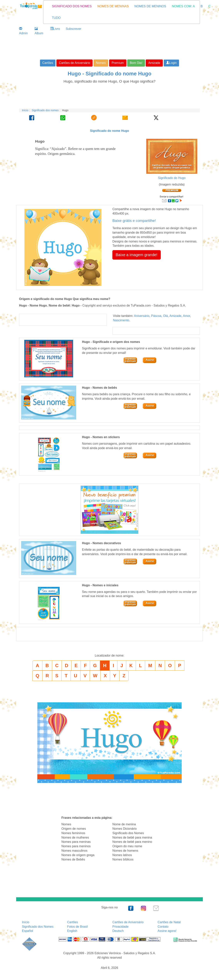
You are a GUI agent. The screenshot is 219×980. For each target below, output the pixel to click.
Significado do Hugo (172, 178)
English (72, 931)
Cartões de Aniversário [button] (74, 63)
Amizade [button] (154, 63)
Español (28, 931)
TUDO (56, 18)
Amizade (175, 316)
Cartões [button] (48, 63)
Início (25, 110)
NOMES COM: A (183, 6)
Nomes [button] (101, 63)
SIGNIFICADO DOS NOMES (72, 6)
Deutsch (118, 931)
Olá (165, 316)
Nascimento (121, 320)
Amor (186, 316)
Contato (163, 927)
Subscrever (73, 29)
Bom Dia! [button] (136, 63)
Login (171, 63)
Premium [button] (118, 63)
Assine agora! (167, 931)
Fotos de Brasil (77, 927)
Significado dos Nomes (38, 927)
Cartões (73, 922)
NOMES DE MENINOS (150, 6)
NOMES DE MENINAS (113, 6)
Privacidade (120, 927)
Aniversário (142, 316)
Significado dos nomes (45, 110)
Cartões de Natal (169, 922)
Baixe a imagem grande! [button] (137, 255)
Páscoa (156, 316)
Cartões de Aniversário (128, 922)
